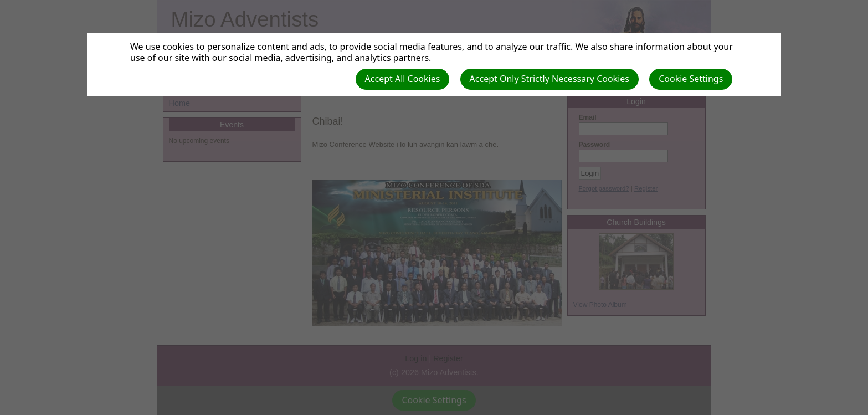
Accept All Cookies (403, 79)
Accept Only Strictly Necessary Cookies (549, 79)
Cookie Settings (691, 79)
